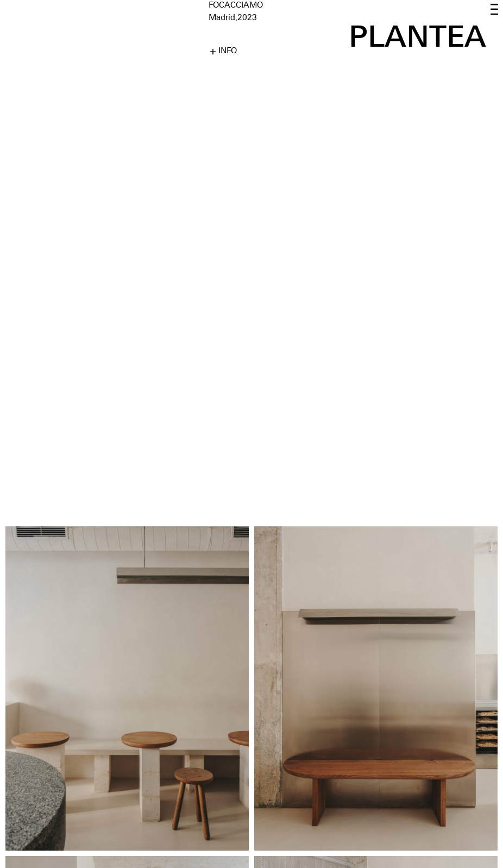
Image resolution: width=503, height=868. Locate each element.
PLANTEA (417, 36)
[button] (494, 10)
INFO (228, 51)
